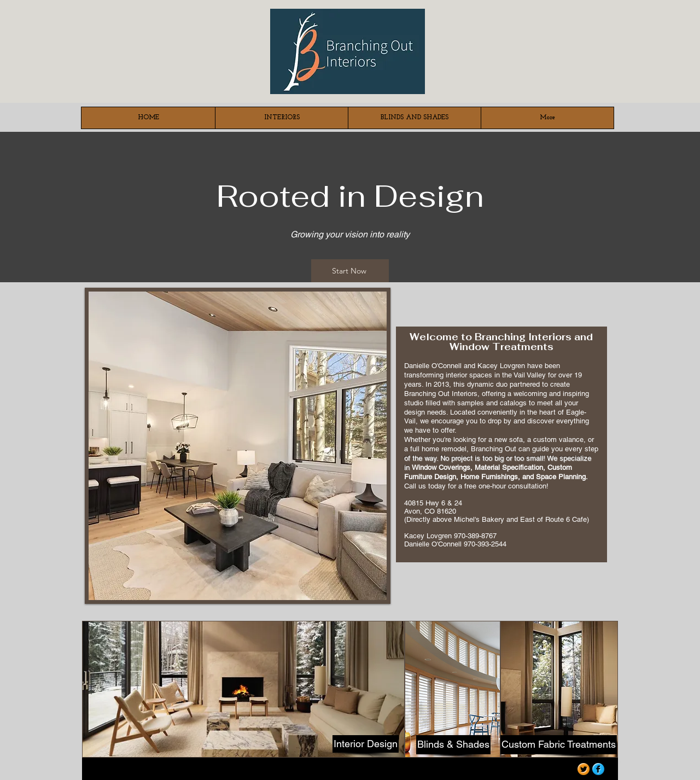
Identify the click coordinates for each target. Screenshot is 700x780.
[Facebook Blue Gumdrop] (598, 769)
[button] (238, 446)
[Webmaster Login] (542, 770)
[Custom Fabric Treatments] (559, 745)
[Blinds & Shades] (453, 745)
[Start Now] (350, 271)
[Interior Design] (366, 744)
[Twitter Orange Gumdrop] (584, 769)
